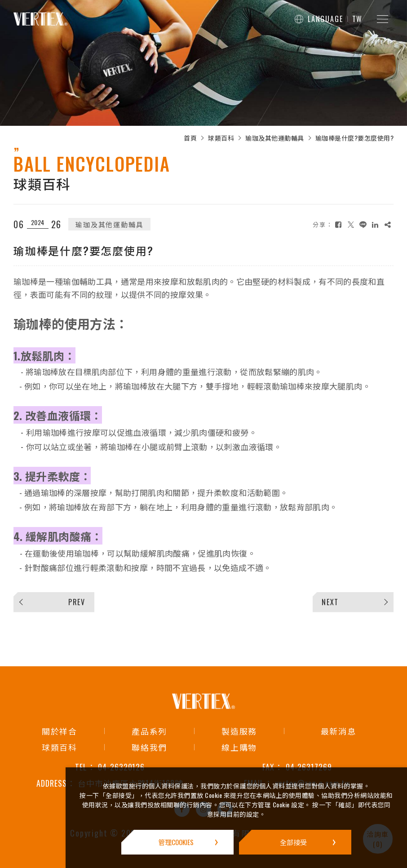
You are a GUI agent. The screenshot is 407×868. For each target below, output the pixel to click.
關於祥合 (60, 731)
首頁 (190, 138)
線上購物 (239, 747)
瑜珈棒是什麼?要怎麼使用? (355, 138)
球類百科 (221, 138)
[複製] (388, 224)
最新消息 (338, 731)
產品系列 (149, 731)
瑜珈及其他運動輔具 (275, 138)
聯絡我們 (149, 747)
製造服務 (239, 731)
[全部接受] (295, 842)
